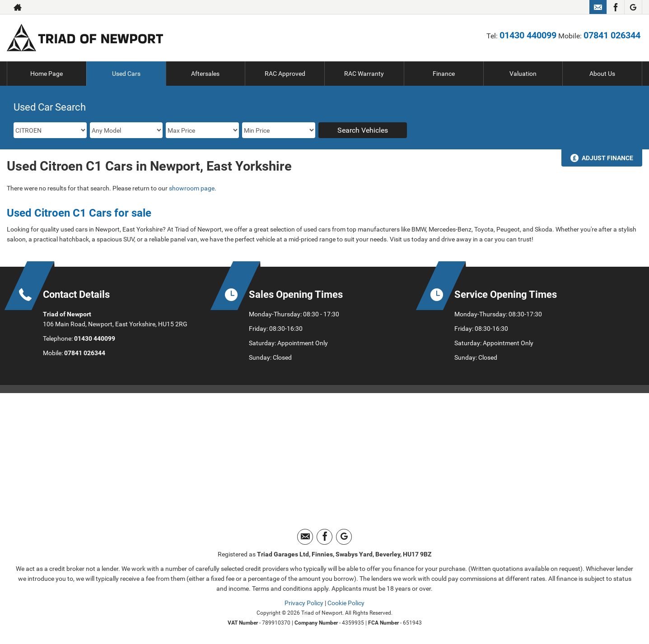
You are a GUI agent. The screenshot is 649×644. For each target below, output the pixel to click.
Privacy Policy (304, 603)
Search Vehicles (363, 130)
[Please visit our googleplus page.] (633, 7)
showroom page (192, 188)
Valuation (523, 74)
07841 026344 (612, 35)
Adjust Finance (607, 158)
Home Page (47, 74)
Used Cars (126, 74)
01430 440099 (528, 35)
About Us (602, 74)
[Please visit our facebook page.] (615, 7)
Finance (444, 74)
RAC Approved (285, 74)
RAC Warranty (364, 74)
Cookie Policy (346, 603)
